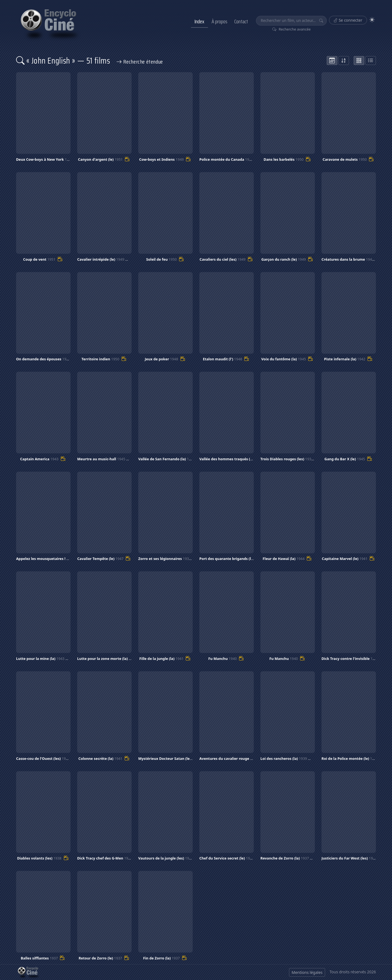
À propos (219, 21)
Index (199, 21)
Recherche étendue (140, 62)
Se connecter (348, 20)
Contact (241, 21)
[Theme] (372, 20)
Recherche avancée (292, 29)
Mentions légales (307, 972)
